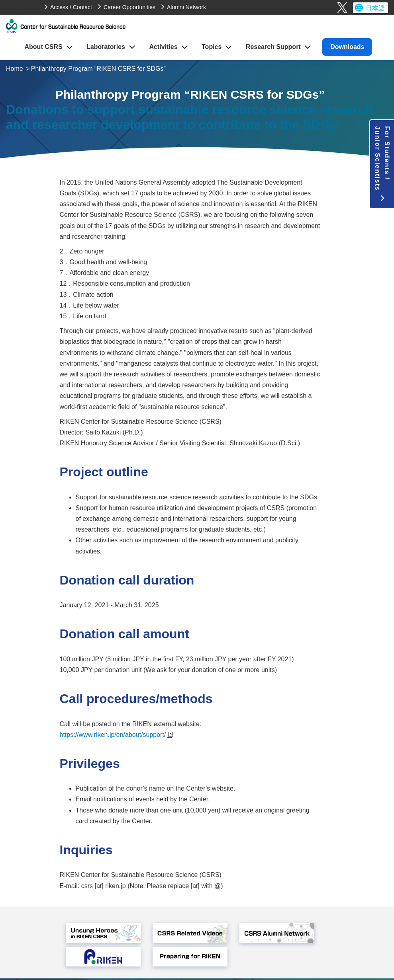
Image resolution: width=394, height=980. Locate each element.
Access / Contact (71, 7)
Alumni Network (186, 7)
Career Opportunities (129, 7)
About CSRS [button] (44, 47)
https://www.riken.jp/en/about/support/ (117, 735)
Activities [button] (163, 47)
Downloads (347, 47)
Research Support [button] (273, 47)
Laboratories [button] (106, 47)
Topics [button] (212, 47)
